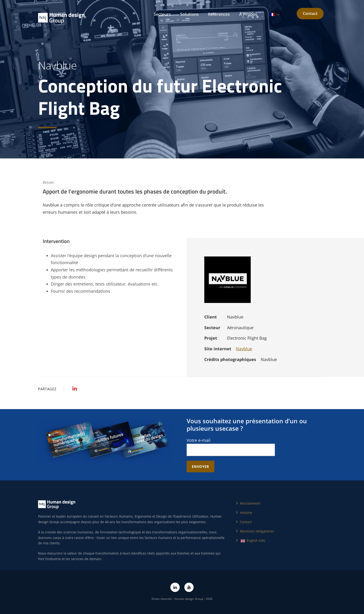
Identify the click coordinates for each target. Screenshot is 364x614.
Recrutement (250, 503)
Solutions (189, 14)
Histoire (246, 513)
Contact (310, 13)
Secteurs (162, 14)
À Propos (248, 14)
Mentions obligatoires (257, 531)
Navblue (244, 349)
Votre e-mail (231, 447)
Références (219, 14)
